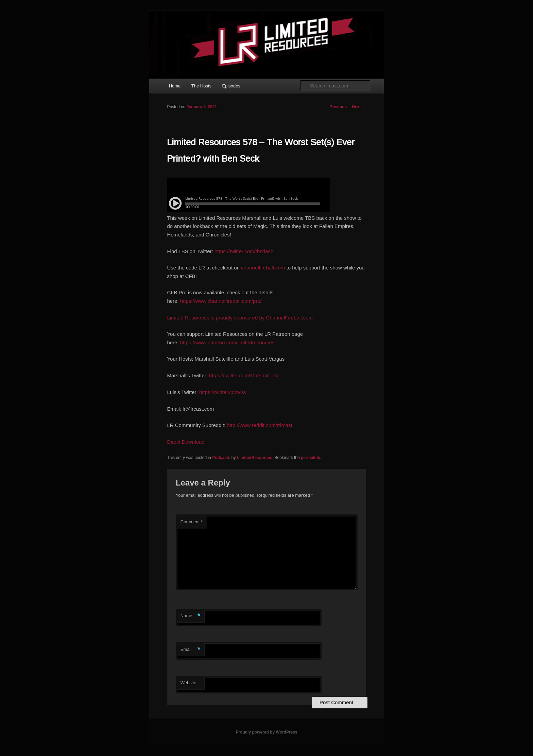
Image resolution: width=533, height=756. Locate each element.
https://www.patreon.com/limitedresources (227, 342)
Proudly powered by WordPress (266, 732)
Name (191, 616)
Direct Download (186, 442)
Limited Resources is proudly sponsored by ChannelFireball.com (240, 318)
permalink (311, 458)
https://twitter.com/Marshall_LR (244, 375)
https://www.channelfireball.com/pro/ (221, 301)
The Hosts (201, 86)
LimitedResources (255, 458)
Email (191, 650)
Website (188, 683)
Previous (336, 107)
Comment (192, 522)
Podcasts (221, 458)
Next (359, 107)
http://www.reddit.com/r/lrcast (260, 425)
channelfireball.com (263, 268)
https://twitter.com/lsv (223, 392)
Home (175, 86)
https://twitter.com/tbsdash (244, 251)
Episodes (231, 86)
